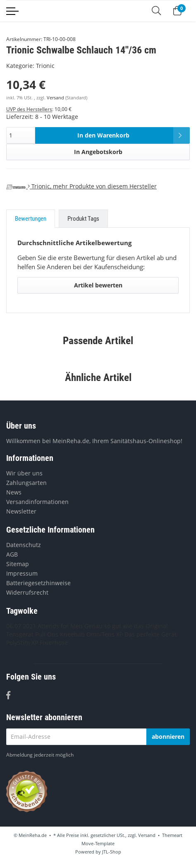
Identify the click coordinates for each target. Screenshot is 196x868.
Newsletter (21, 511)
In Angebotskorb (98, 152)
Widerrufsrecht (27, 592)
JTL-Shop (112, 852)
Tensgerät (20, 634)
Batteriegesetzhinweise (38, 583)
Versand (56, 98)
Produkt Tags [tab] (83, 219)
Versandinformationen (37, 502)
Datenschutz (24, 545)
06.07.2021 (21, 626)
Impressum (22, 573)
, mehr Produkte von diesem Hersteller (81, 186)
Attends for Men (60, 626)
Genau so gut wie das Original (126, 626)
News (14, 492)
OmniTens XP (105, 634)
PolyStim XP (22, 643)
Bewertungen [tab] (31, 219)
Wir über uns (24, 473)
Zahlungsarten (26, 483)
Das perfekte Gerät (151, 634)
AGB (12, 554)
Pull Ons (47, 634)
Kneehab (72, 634)
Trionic (45, 66)
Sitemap (18, 564)
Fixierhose (54, 643)
